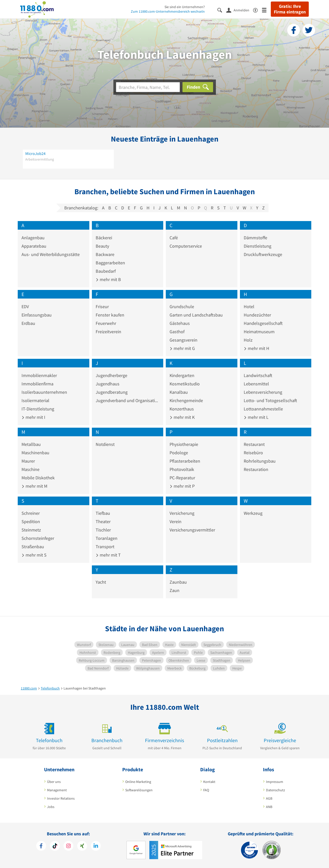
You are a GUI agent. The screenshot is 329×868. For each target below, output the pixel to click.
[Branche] (148, 87)
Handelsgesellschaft (263, 323)
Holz (248, 340)
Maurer (28, 461)
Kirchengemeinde (186, 400)
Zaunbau (178, 582)
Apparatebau (34, 246)
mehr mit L (256, 417)
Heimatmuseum (259, 332)
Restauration (256, 469)
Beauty (102, 246)
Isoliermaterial (35, 400)
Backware (105, 254)
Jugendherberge (111, 375)
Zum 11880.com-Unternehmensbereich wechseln (168, 11)
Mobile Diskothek (38, 478)
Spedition (31, 521)
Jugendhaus (108, 384)
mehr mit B (108, 279)
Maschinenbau (35, 453)
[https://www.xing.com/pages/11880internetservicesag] (82, 846)
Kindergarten (182, 375)
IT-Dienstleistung (38, 409)
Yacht (101, 582)
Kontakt (209, 782)
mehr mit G (182, 348)
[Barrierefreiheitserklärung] (258, 10)
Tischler (103, 530)
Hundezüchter (257, 315)
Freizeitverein (108, 332)
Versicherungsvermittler (192, 530)
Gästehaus (180, 323)
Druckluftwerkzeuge (263, 254)
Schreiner (31, 513)
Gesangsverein (183, 340)
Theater (103, 521)
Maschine (30, 469)
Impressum (275, 782)
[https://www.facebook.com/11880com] (41, 846)
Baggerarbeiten (110, 263)
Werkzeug (253, 513)
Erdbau (28, 323)
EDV (25, 307)
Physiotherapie (184, 444)
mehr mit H (256, 348)
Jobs (51, 807)
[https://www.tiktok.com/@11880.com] (55, 846)
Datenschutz (275, 790)
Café (174, 238)
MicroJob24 (35, 153)
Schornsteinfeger (38, 538)
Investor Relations (61, 798)
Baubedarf (106, 271)
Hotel (249, 307)
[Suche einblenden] (222, 10)
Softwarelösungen (139, 790)
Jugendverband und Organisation (128, 400)
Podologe (179, 453)
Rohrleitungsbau (260, 461)
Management (57, 790)
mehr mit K (182, 417)
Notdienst (105, 444)
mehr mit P (182, 486)
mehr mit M (34, 486)
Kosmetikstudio (185, 384)
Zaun (174, 590)
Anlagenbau (33, 238)
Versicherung (182, 513)
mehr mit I (33, 417)
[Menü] (266, 10)
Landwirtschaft (258, 375)
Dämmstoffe (255, 238)
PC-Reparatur (182, 478)
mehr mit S (34, 555)
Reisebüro (253, 453)
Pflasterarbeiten (185, 461)
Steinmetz (31, 530)
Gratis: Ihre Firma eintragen (290, 9)
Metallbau (31, 444)
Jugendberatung (112, 392)
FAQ (206, 790)
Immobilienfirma (37, 384)
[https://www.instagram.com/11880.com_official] (68, 846)
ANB (269, 807)
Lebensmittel (256, 384)
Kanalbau (179, 392)
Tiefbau (103, 513)
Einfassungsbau (37, 315)
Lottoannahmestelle (263, 409)
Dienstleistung (258, 246)
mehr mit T (108, 555)
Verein (176, 521)
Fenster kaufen (110, 315)
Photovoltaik (182, 469)
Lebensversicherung (263, 392)
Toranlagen (107, 538)
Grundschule (182, 307)
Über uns (54, 782)
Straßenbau (33, 547)
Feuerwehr (106, 323)
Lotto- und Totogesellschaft (270, 400)
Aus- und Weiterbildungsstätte (51, 254)
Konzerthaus (182, 409)
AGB (269, 798)
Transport (105, 547)
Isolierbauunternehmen (44, 392)
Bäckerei (104, 238)
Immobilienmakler (39, 375)
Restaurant (254, 444)
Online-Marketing (138, 782)
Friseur (102, 307)
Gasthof (177, 332)
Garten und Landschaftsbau (196, 315)
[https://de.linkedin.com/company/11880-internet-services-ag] (96, 846)
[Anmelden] (240, 10)
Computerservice (186, 246)
